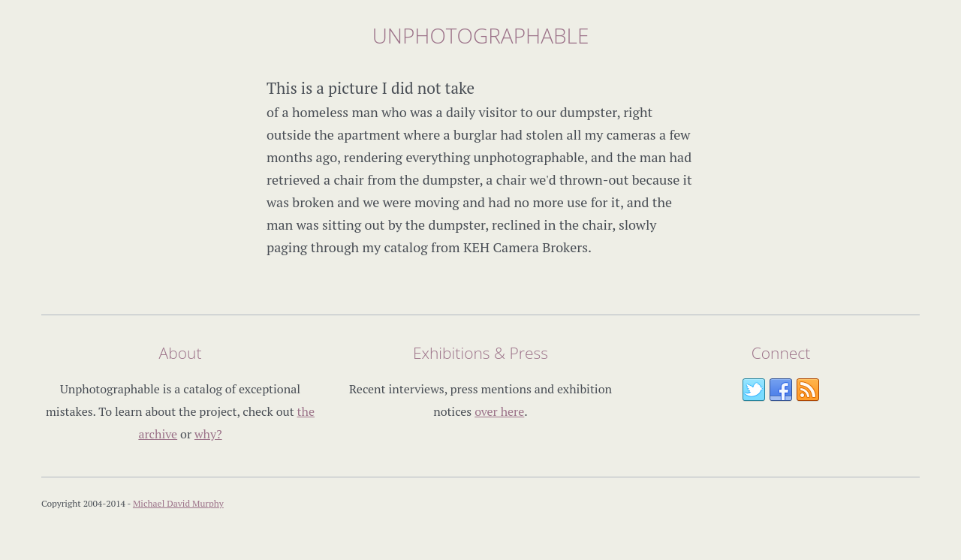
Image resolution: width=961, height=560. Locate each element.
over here (499, 411)
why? (208, 434)
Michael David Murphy (178, 503)
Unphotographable (481, 35)
